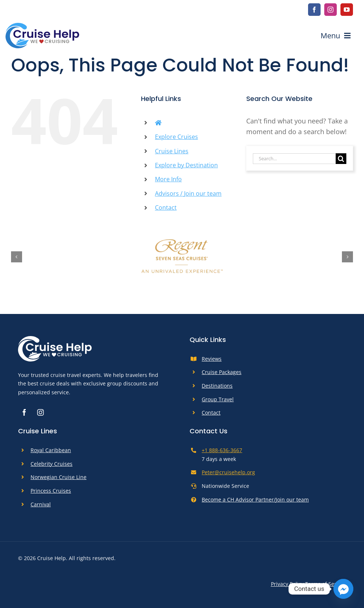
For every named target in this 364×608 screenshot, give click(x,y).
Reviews (212, 359)
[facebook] (314, 10)
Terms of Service (326, 584)
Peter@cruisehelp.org (228, 472)
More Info (168, 179)
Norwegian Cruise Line (59, 477)
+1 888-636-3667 (222, 450)
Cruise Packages (222, 372)
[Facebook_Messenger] (343, 589)
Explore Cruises (176, 137)
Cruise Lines (172, 151)
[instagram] (331, 10)
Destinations (217, 386)
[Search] (341, 159)
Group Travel (218, 399)
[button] (17, 257)
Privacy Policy (287, 584)
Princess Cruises (51, 491)
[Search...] (294, 159)
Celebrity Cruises (52, 464)
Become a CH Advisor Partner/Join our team (255, 499)
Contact (166, 207)
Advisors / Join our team (188, 193)
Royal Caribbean (51, 450)
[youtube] (347, 10)
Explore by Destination (186, 165)
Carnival (41, 504)
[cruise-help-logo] (42, 26)
